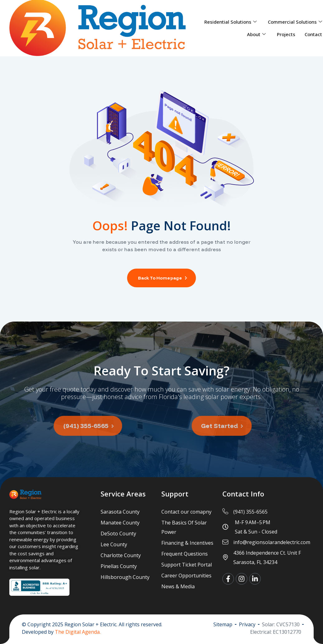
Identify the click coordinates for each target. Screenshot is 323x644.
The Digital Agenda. (78, 632)
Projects (286, 34)
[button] (70, 426)
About (256, 34)
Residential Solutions (230, 22)
